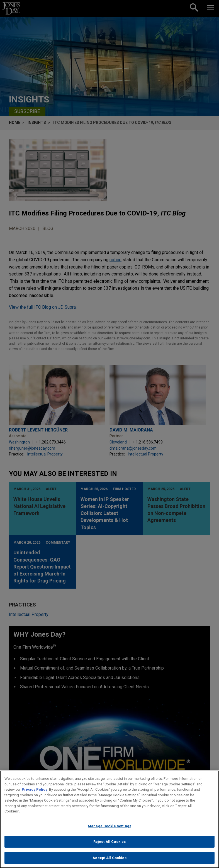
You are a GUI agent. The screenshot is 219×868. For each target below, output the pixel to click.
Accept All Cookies (109, 861)
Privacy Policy (35, 793)
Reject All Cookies (110, 845)
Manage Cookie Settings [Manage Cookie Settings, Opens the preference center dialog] (110, 829)
